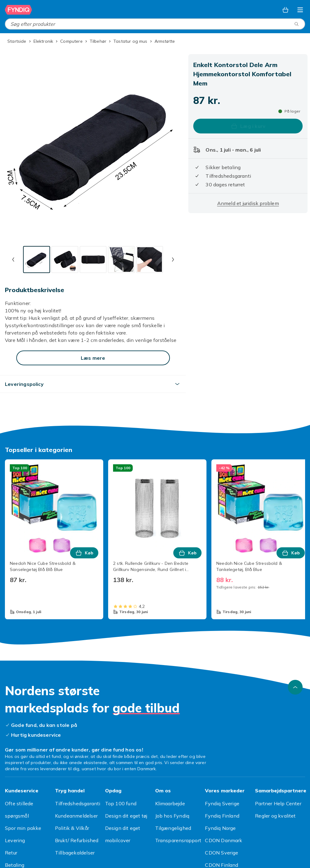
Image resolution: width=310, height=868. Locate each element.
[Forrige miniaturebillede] (13, 260)
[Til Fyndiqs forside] (18, 10)
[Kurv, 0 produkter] (285, 10)
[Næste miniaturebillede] (173, 260)
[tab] (37, 260)
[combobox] (155, 24)
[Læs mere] (93, 358)
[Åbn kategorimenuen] (300, 10)
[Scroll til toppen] (295, 687)
